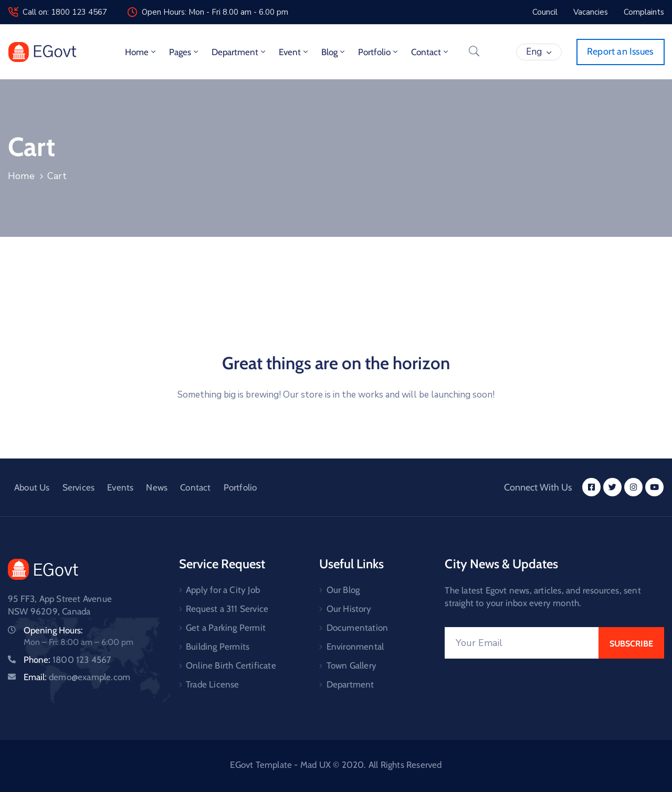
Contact (430, 52)
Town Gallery (351, 665)
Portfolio (379, 52)
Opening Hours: (53, 630)
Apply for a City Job (223, 590)
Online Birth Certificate (231, 665)
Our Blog (343, 590)
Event (294, 52)
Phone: (68, 660)
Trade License (213, 684)
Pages (185, 52)
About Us (32, 487)
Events (120, 487)
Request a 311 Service (227, 609)
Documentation (358, 628)
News (157, 487)
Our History (349, 609)
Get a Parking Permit (226, 628)
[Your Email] (522, 643)
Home (141, 52)
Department (239, 52)
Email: (77, 677)
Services (79, 487)
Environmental (355, 647)
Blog (334, 52)
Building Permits (218, 647)
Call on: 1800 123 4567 (65, 12)
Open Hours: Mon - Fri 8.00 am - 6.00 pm (215, 12)
